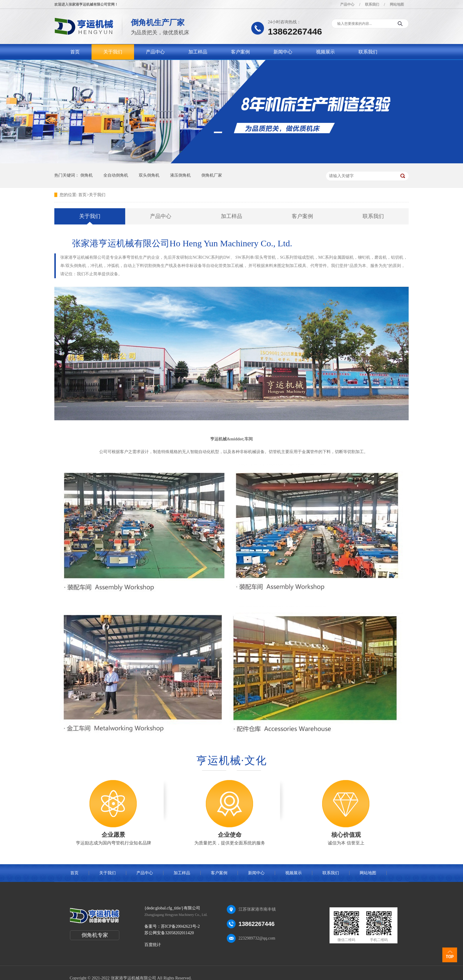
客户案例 (240, 52)
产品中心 (347, 4)
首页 (75, 52)
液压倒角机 (180, 175)
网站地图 (397, 4)
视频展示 (325, 52)
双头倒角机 (149, 175)
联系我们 (372, 4)
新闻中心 (283, 52)
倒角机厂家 (212, 175)
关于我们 (113, 52)
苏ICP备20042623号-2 (180, 926)
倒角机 (87, 175)
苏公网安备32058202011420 (169, 933)
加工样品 (198, 52)
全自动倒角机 (116, 175)
